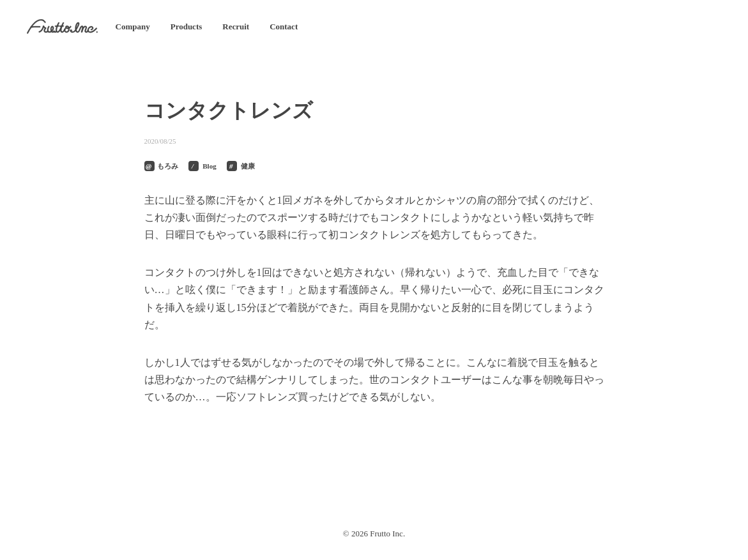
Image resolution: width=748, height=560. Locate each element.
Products (187, 26)
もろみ (168, 166)
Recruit (236, 26)
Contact (284, 26)
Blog (209, 166)
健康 (248, 166)
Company (133, 26)
